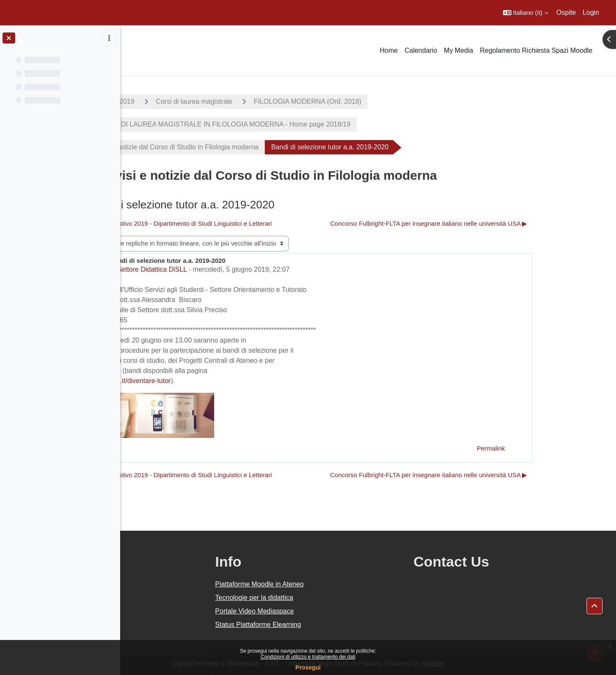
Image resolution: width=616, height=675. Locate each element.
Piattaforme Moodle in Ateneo (339, 584)
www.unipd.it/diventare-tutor (189, 381)
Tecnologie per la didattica (334, 598)
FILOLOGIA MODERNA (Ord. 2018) (368, 101)
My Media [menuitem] (459, 50)
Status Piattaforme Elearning (338, 625)
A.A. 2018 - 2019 (169, 101)
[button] (526, 13)
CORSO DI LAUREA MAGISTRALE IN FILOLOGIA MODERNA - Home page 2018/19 (282, 124)
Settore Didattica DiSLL (212, 269)
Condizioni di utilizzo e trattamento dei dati (308, 657)
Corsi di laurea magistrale (254, 101)
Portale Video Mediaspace (335, 611)
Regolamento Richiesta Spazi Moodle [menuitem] (536, 50)
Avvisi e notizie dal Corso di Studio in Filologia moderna (236, 147)
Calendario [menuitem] (421, 50)
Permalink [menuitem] (551, 448)
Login (591, 12)
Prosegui (308, 667)
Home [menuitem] (389, 50)
